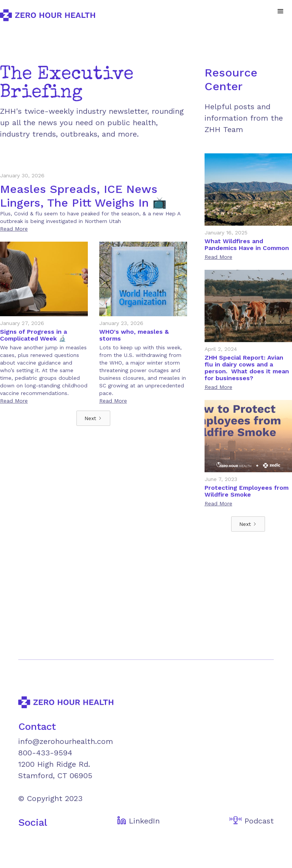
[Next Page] (93, 418)
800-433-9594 (45, 753)
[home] (48, 15)
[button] (281, 11)
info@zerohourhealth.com (66, 741)
